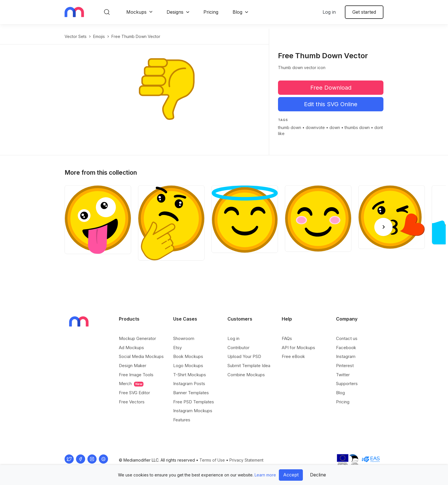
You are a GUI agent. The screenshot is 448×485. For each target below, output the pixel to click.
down (335, 127)
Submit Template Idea (249, 366)
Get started (364, 12)
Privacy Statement (246, 460)
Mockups (136, 12)
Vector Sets (76, 36)
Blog (237, 12)
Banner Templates (191, 393)
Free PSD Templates (194, 402)
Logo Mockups (188, 366)
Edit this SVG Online (331, 104)
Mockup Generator (137, 338)
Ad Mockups (131, 348)
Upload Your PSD (244, 356)
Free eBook (293, 356)
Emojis (99, 36)
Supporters (347, 384)
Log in (329, 12)
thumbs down (357, 127)
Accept (291, 475)
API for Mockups (298, 348)
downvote (315, 127)
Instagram (346, 356)
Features (182, 420)
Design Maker (133, 366)
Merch (131, 384)
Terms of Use (212, 460)
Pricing (211, 12)
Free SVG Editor (134, 393)
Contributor (238, 348)
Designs (175, 12)
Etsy (177, 348)
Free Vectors (132, 402)
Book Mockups (188, 356)
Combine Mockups (246, 375)
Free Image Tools (136, 375)
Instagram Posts (189, 384)
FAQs (287, 338)
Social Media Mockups (141, 356)
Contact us (347, 338)
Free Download (331, 88)
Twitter (343, 375)
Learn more (265, 475)
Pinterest (345, 366)
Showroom (184, 338)
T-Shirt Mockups (190, 375)
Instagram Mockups (193, 411)
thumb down (290, 127)
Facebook (346, 348)
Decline (318, 475)
